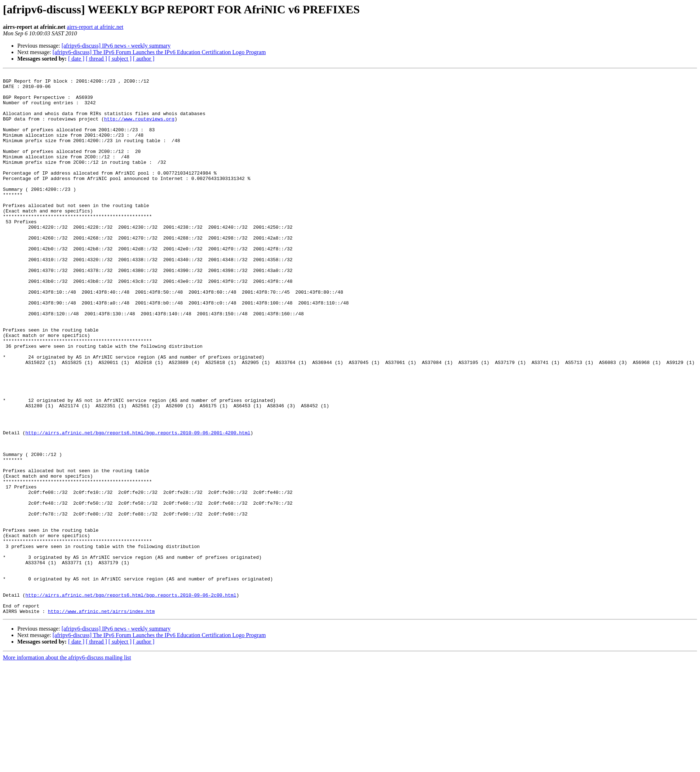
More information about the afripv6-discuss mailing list (67, 766)
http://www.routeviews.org (139, 128)
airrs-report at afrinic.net (95, 27)
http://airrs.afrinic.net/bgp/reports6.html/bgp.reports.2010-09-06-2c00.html (131, 700)
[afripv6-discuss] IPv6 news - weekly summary (116, 46)
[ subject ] (120, 59)
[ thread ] (96, 59)
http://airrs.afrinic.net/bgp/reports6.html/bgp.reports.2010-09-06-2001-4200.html (138, 505)
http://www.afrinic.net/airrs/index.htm (101, 719)
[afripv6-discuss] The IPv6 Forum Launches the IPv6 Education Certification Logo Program (159, 52)
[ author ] (144, 59)
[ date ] (76, 59)
